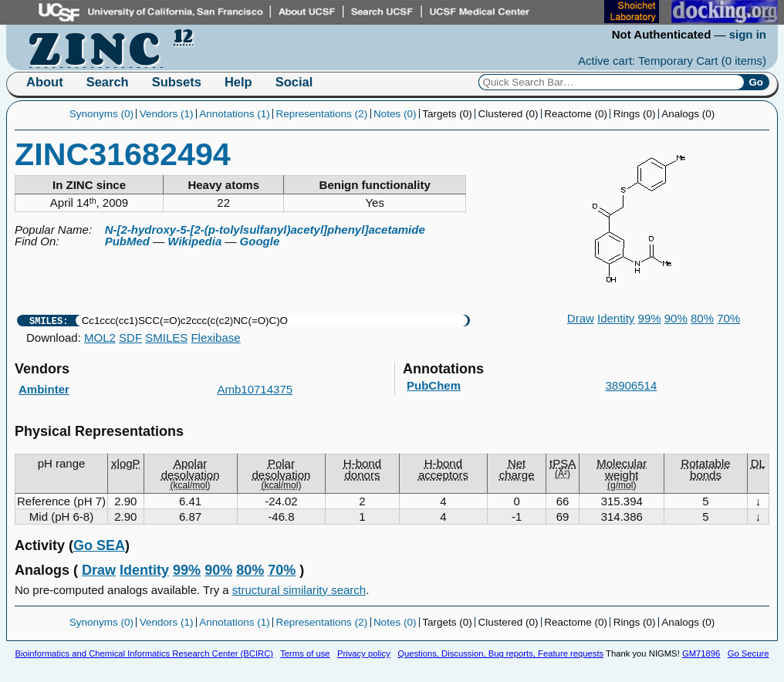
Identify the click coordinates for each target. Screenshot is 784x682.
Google (260, 241)
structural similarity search (299, 590)
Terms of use (305, 653)
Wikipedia (194, 241)
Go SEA (99, 545)
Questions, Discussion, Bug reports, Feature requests (500, 653)
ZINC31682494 (123, 154)
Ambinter (44, 389)
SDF (130, 338)
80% (702, 318)
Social (294, 82)
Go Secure (749, 653)
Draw (581, 318)
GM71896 (701, 653)
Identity (616, 318)
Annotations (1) (235, 114)
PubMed (127, 241)
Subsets (177, 82)
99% (650, 318)
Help (238, 82)
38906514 (632, 385)
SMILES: (49, 321)
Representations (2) (322, 114)
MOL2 (100, 338)
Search (108, 82)
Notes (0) (395, 114)
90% (676, 318)
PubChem (434, 385)
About (45, 82)
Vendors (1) (167, 114)
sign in (748, 34)
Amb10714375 (255, 389)
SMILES (166, 338)
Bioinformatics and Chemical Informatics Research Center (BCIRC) (144, 653)
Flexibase (215, 338)
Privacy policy (364, 653)
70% (728, 318)
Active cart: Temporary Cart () (672, 61)
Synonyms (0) (101, 114)
